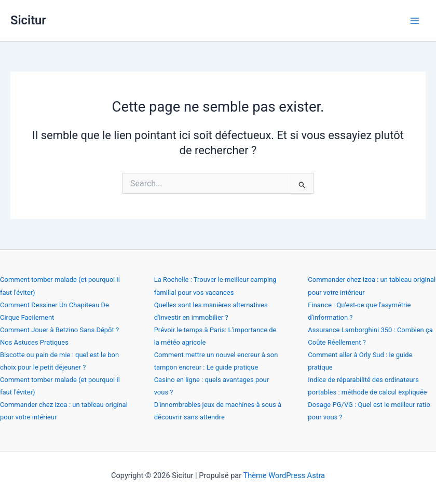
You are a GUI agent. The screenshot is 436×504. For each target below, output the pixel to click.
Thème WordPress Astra (284, 475)
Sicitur (28, 20)
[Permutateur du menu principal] (415, 21)
